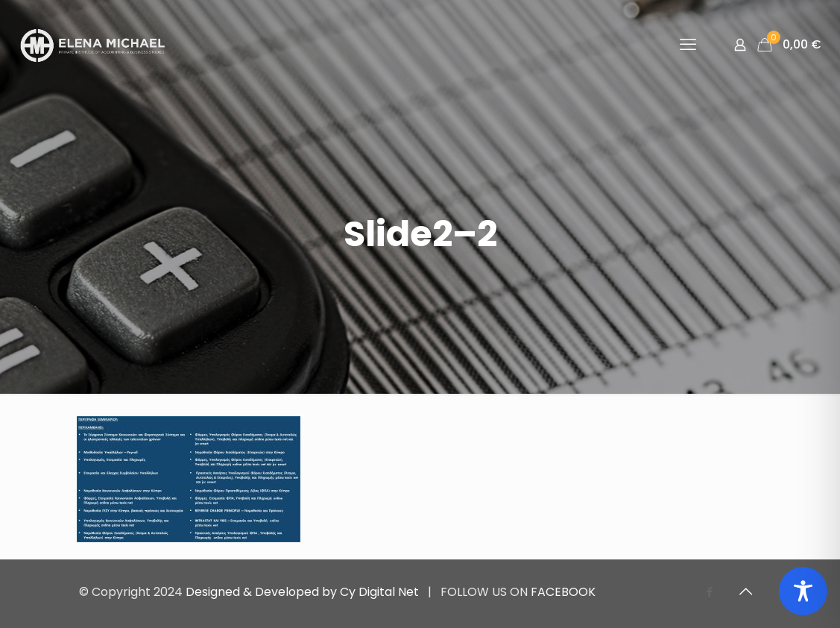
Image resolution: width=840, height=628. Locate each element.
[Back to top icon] (746, 591)
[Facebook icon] (710, 592)
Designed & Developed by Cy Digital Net (304, 592)
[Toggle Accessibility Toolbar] (803, 591)
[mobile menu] (688, 45)
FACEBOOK (563, 592)
